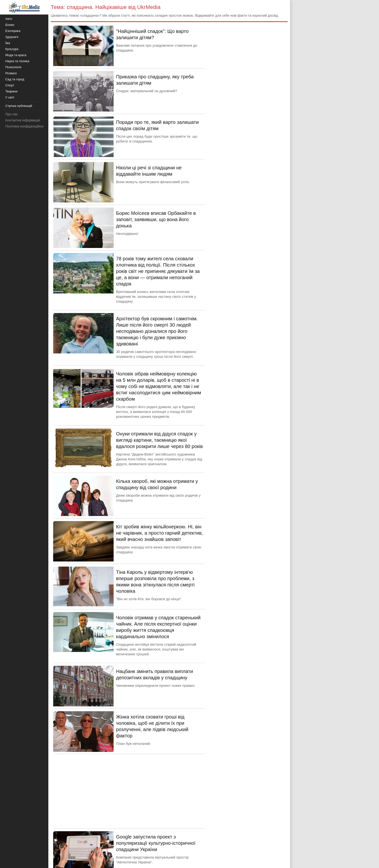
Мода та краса (16, 55)
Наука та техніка (17, 61)
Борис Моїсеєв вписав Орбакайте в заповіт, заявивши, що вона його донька (156, 219)
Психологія (13, 67)
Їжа (8, 43)
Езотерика (13, 31)
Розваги (11, 73)
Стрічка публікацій (19, 106)
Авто (9, 19)
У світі (10, 97)
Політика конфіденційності (26, 126)
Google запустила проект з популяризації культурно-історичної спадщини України (156, 843)
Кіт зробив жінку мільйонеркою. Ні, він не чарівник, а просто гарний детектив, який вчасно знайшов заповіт (159, 533)
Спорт (10, 85)
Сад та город (15, 79)
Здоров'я (12, 37)
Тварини (11, 91)
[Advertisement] (129, 791)
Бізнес (10, 25)
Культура (12, 49)
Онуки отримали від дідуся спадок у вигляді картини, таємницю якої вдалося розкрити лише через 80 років (159, 440)
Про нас (12, 114)
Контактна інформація (23, 120)
